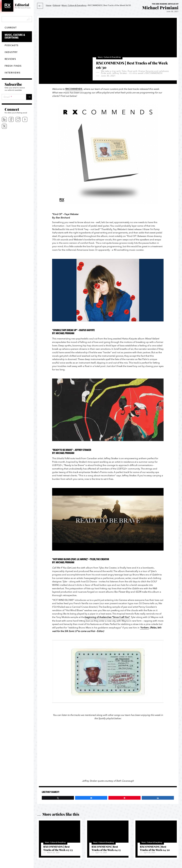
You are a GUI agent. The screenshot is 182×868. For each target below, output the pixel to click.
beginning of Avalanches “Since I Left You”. (107, 617)
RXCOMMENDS (74, 89)
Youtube (25, 119)
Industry (11, 52)
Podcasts (12, 45)
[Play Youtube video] (108, 290)
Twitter (4, 126)
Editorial (56, 5)
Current (11, 28)
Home (49, 5)
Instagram (18, 119)
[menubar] (17, 123)
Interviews (13, 73)
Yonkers (144, 628)
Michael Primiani (160, 8)
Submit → (29, 97)
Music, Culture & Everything (18, 36)
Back (40, 6)
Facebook (11, 119)
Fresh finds (13, 66)
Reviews (10, 59)
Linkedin (4, 119)
